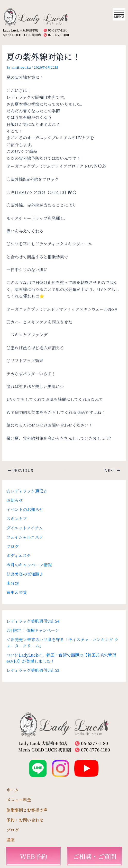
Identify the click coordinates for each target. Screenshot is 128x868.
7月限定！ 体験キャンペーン (33, 630)
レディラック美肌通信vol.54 (33, 621)
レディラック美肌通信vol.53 (33, 670)
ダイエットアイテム (25, 528)
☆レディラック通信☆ (27, 491)
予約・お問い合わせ (25, 820)
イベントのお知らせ (25, 509)
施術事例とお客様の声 (27, 810)
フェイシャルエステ (25, 537)
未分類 (13, 583)
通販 (11, 840)
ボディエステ (19, 556)
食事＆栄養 (17, 592)
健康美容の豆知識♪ (25, 574)
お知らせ (15, 500)
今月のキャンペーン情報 (29, 565)
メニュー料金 (19, 800)
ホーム (13, 790)
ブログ (13, 546)
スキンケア (17, 519)
